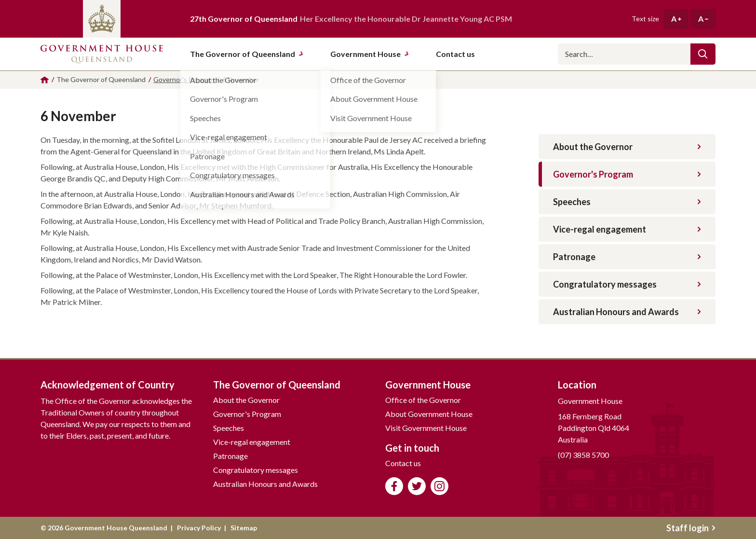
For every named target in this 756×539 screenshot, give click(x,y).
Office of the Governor (423, 400)
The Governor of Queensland (247, 54)
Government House (370, 54)
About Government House (429, 414)
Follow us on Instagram (439, 486)
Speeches (627, 202)
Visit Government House (426, 428)
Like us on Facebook (394, 486)
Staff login (691, 528)
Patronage (627, 257)
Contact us (403, 463)
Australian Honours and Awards (627, 312)
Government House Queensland (102, 54)
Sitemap (244, 528)
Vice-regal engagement (627, 229)
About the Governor (627, 147)
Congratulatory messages (627, 284)
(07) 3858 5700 (583, 455)
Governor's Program (627, 174)
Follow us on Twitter (417, 486)
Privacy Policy (199, 528)
